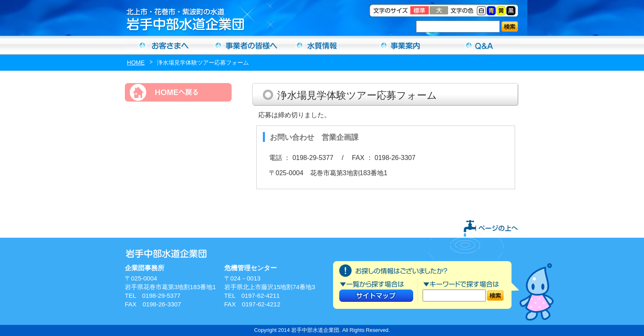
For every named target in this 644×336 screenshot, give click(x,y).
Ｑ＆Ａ (480, 45)
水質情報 (322, 45)
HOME (136, 63)
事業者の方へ (243, 45)
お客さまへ (164, 45)
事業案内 (401, 45)
